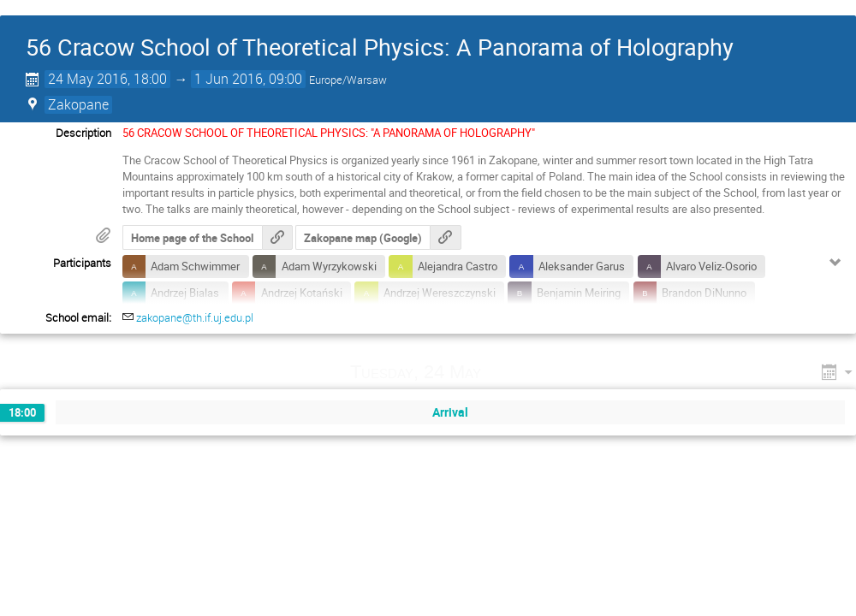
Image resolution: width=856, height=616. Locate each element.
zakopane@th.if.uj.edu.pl (195, 317)
